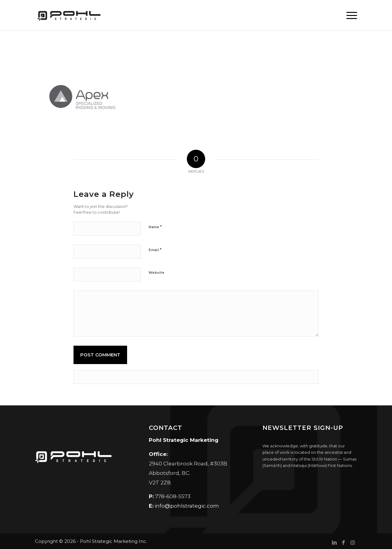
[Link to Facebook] (343, 543)
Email (155, 250)
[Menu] (349, 15)
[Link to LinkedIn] (334, 543)
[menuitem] (349, 15)
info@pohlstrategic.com (187, 506)
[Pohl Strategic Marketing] (68, 15)
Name (155, 227)
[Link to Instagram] (352, 543)
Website (156, 273)
